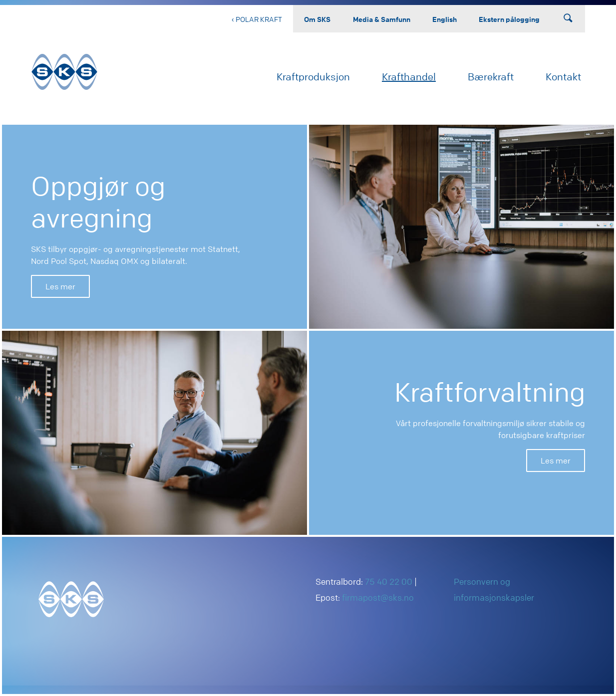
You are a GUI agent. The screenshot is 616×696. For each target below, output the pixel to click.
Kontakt (563, 77)
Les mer (60, 286)
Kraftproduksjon (313, 77)
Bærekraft (491, 77)
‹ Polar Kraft (257, 19)
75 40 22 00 (389, 581)
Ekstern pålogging (509, 19)
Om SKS (317, 19)
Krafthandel (409, 77)
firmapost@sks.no (378, 597)
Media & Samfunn (382, 19)
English (445, 19)
